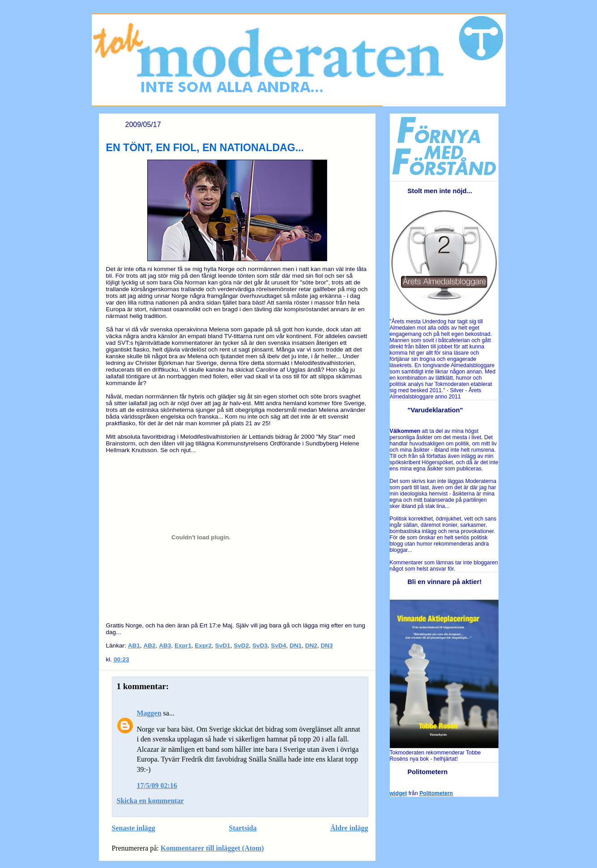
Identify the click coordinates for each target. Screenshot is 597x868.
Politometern (436, 793)
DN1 (296, 646)
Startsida (243, 828)
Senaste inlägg (134, 828)
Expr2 (203, 646)
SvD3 (260, 646)
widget (399, 793)
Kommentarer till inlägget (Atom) (212, 848)
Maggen (149, 713)
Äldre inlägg (349, 828)
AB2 (149, 646)
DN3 (326, 646)
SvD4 (278, 646)
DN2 (311, 646)
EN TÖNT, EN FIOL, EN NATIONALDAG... (205, 148)
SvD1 (223, 646)
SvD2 (241, 646)
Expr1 (183, 646)
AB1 (134, 646)
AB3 (165, 646)
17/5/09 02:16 (157, 785)
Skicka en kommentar (150, 801)
